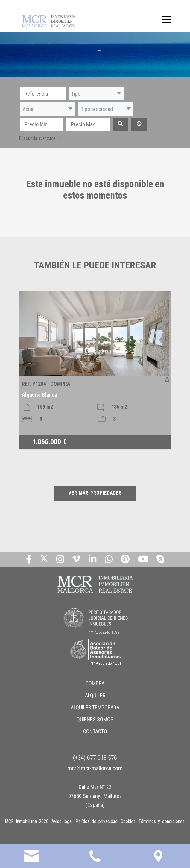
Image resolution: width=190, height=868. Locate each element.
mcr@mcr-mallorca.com (95, 768)
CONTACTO (95, 731)
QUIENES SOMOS (95, 719)
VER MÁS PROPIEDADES (95, 493)
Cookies (128, 821)
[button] (96, 94)
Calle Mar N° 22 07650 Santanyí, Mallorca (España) (95, 796)
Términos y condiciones (162, 821)
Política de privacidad (96, 821)
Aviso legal (62, 821)
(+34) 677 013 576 (95, 758)
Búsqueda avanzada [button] (37, 138)
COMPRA (95, 683)
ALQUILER (95, 695)
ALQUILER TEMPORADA (95, 707)
